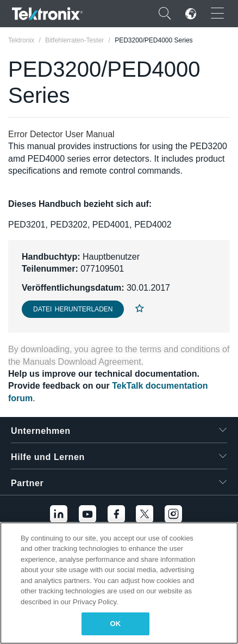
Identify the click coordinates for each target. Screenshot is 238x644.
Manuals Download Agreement (82, 362)
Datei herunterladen (73, 309)
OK (116, 624)
